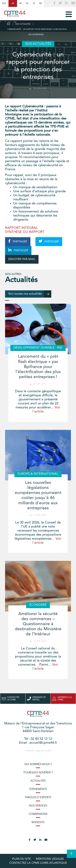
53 (27, 3)
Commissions (38, 814)
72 (34, 3)
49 (20, 3)
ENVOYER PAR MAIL (22, 259)
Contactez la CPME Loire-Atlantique (38, 863)
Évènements (38, 789)
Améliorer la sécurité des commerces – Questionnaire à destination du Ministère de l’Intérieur (38, 624)
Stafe (48, 751)
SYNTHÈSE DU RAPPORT (25, 232)
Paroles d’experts (38, 798)
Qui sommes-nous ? (38, 764)
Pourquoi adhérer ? (38, 773)
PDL (4, 3)
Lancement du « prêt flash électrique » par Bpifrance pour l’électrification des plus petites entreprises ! (38, 367)
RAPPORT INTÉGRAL (21, 228)
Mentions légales (50, 859)
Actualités (38, 781)
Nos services (38, 806)
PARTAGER (18, 241)
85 (41, 3)
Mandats (38, 822)
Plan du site (21, 859)
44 (13, 3)
